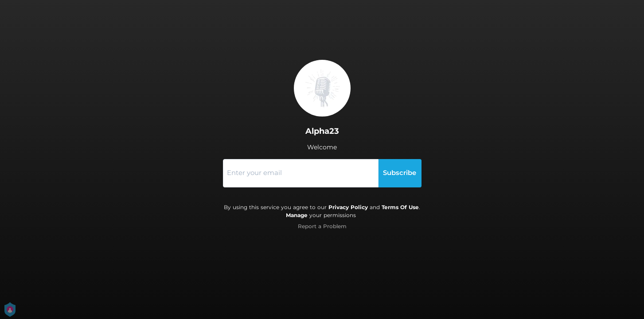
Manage (297, 215)
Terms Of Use (400, 207)
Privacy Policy (348, 207)
